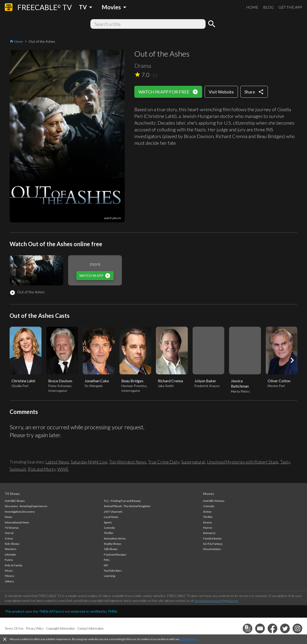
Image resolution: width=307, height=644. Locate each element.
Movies (209, 494)
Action (207, 512)
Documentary (212, 549)
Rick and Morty (42, 469)
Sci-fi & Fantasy (213, 544)
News (9, 517)
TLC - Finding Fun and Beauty (122, 501)
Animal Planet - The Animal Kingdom (127, 506)
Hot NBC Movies (214, 501)
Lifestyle (10, 554)
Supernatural (193, 462)
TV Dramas (12, 528)
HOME (252, 7)
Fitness (10, 576)
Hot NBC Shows (15, 501)
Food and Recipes (115, 554)
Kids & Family (14, 565)
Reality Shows (113, 544)
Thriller (109, 533)
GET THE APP (290, 7)
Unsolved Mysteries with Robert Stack (243, 462)
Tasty (285, 462)
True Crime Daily (164, 462)
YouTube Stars (113, 571)
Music (9, 571)
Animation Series (115, 538)
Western (11, 549)
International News (17, 522)
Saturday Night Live (89, 462)
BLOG (268, 7)
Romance (209, 533)
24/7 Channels (113, 512)
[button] (292, 360)
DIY (106, 565)
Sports (108, 522)
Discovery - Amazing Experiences (26, 506)
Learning (109, 576)
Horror (9, 533)
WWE (63, 469)
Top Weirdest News (128, 462)
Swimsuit (18, 469)
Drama (207, 522)
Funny (9, 560)
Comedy (109, 528)
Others (9, 581)
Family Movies (213, 538)
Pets (107, 560)
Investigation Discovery (20, 512)
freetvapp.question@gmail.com (216, 600)
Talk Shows (111, 549)
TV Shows (12, 494)
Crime (9, 538)
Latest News (57, 462)
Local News (111, 517)
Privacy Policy (189, 639)
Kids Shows (12, 544)
